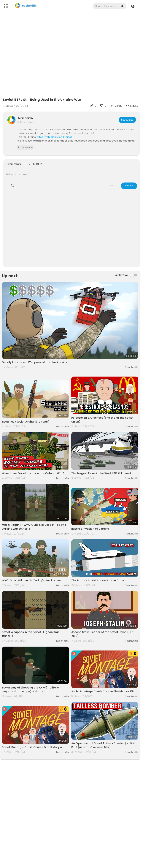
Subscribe (127, 120)
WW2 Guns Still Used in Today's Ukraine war (31, 580)
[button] (134, 6)
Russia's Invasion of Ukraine (90, 529)
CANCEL (112, 186)
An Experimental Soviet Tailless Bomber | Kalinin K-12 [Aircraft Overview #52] (103, 745)
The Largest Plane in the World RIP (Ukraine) (101, 473)
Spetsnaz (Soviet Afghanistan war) (26, 422)
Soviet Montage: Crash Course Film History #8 (103, 691)
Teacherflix (25, 118)
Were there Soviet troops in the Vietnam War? (33, 473)
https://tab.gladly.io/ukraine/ (55, 137)
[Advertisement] (71, 230)
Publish (129, 186)
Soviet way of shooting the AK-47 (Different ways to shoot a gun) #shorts (32, 690)
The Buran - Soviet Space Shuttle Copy (98, 580)
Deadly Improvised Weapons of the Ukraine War (35, 362)
